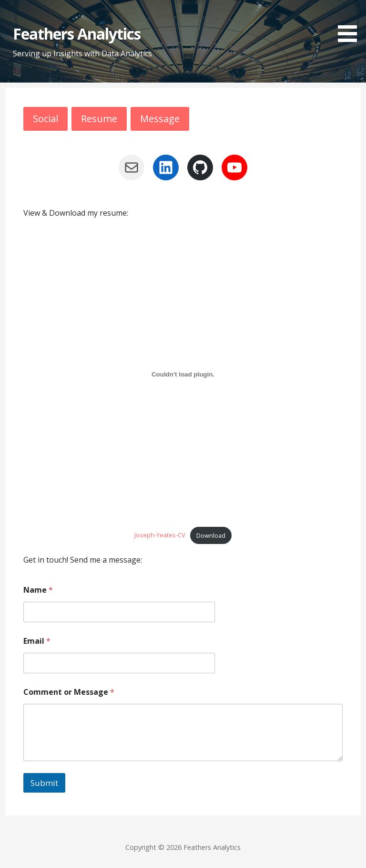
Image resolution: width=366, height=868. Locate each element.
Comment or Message (69, 692)
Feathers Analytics (77, 34)
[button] (351, 23)
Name (38, 590)
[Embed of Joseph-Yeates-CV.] (183, 374)
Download (211, 535)
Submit (44, 783)
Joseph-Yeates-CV (160, 535)
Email (37, 641)
